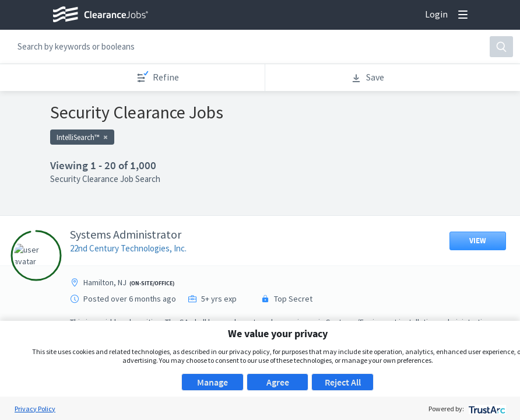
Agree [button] (278, 382)
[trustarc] (486, 409)
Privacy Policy (35, 409)
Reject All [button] (343, 382)
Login (436, 14)
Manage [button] (212, 382)
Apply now (202, 118)
